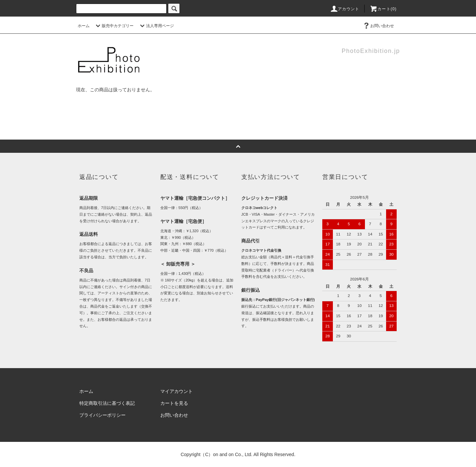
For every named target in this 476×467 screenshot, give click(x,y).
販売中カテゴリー (114, 26)
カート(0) (383, 9)
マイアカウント (177, 391)
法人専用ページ (156, 26)
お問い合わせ (378, 26)
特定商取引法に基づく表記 (107, 403)
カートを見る (174, 403)
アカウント (345, 9)
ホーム (84, 26)
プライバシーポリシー (102, 415)
